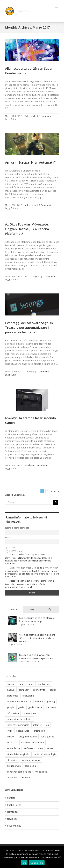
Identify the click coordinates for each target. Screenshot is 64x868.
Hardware (30, 465)
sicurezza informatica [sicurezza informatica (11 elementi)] (33, 742)
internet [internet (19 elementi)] (37, 725)
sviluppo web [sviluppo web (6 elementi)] (14, 766)
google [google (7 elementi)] (10, 707)
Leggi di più (37, 863)
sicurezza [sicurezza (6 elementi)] (12, 742)
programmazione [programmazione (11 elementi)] (28, 737)
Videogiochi (30, 116)
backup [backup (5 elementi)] (11, 690)
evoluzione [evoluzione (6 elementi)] (28, 696)
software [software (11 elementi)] (29, 748)
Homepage (13, 812)
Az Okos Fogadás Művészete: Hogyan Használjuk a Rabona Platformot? (27, 229)
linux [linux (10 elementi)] (9, 731)
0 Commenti (45, 116)
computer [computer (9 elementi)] (24, 690)
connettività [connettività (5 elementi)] (39, 690)
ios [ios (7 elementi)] (47, 725)
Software (30, 372)
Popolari (14, 610)
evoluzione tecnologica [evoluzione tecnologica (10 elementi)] (19, 701)
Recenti (32, 610)
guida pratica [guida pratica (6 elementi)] (35, 707)
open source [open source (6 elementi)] (23, 731)
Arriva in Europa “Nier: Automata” (30, 162)
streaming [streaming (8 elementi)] (12, 760)
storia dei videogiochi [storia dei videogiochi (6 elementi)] (18, 754)
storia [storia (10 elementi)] (50, 748)
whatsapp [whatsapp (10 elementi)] (12, 778)
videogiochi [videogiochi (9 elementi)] (41, 772)
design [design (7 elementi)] (53, 690)
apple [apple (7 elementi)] (31, 684)
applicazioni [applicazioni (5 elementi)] (44, 684)
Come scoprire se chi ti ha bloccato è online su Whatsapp (37, 620)
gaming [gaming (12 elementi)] (51, 701)
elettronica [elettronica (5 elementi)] (13, 696)
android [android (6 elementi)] (11, 684)
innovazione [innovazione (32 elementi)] (30, 713)
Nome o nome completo (17, 528)
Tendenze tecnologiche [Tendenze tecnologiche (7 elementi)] (19, 772)
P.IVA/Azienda (14, 551)
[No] (60, 857)
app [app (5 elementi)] (22, 684)
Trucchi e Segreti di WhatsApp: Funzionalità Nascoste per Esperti (36, 657)
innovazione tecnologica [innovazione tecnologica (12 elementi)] (20, 719)
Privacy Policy (14, 826)
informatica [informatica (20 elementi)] (13, 713)
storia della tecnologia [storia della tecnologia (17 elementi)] (45, 754)
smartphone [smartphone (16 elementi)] (13, 748)
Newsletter (13, 819)
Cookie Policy (14, 805)
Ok (24, 863)
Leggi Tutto (10, 119)
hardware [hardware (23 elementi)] (51, 707)
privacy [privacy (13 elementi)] (11, 737)
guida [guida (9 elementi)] (21, 707)
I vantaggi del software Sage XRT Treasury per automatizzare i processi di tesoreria (30, 328)
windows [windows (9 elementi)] (26, 778)
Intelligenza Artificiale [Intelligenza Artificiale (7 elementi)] (18, 725)
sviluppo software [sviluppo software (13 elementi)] (31, 760)
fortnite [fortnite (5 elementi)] (39, 701)
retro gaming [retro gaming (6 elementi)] (48, 737)
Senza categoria (32, 277)
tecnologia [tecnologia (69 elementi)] (30, 766)
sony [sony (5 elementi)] (40, 748)
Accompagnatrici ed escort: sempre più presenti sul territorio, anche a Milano (37, 638)
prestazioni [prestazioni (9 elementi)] (40, 731)
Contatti (11, 798)
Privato (11, 548)
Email (8, 538)
